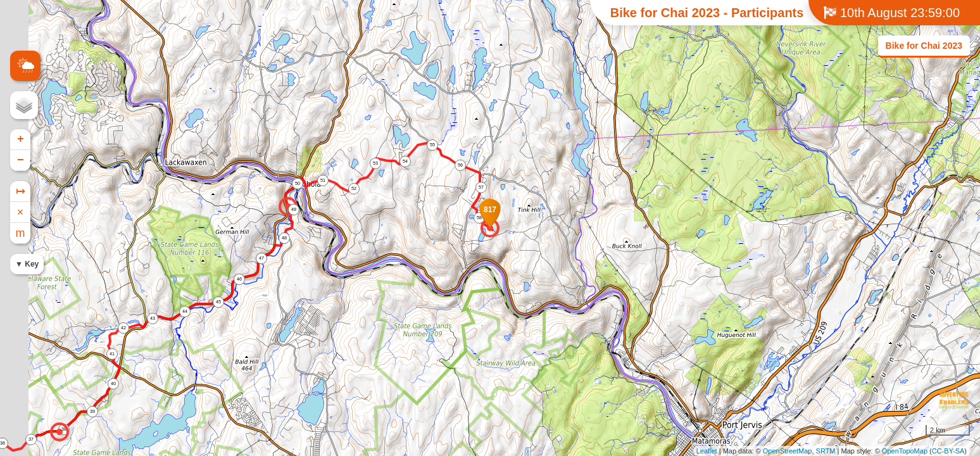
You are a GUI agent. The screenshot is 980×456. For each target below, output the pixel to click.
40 (113, 383)
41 (112, 354)
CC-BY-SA (948, 451)
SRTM (826, 451)
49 (294, 209)
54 (405, 161)
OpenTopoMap (905, 451)
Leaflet (707, 451)
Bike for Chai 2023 (924, 46)
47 (261, 258)
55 (432, 145)
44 (185, 311)
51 (323, 180)
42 (123, 328)
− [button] (21, 160)
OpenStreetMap (788, 451)
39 (92, 411)
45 (218, 302)
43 (153, 318)
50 (298, 183)
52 (354, 188)
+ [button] (21, 139)
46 (239, 279)
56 (460, 165)
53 (375, 163)
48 (284, 238)
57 (481, 187)
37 (31, 439)
